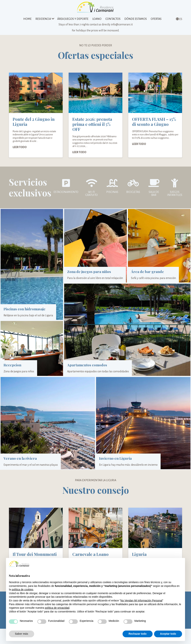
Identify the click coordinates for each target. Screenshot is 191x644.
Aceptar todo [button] (168, 634)
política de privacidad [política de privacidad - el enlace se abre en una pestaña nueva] (57, 608)
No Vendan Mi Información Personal (141, 600)
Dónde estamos (136, 19)
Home (27, 19)
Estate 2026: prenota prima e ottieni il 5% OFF (92, 127)
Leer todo (20, 150)
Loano (97, 19)
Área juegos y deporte (73, 19)
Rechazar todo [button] (137, 634)
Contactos (113, 19)
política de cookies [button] (22, 589)
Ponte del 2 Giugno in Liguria (34, 124)
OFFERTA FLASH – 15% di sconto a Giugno (154, 124)
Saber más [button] (22, 634)
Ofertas (156, 19)
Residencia (43, 19)
